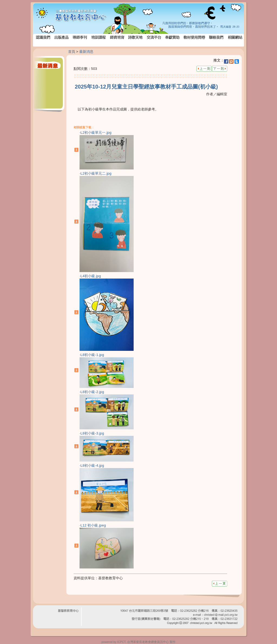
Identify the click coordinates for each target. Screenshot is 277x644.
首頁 (72, 52)
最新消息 (86, 52)
